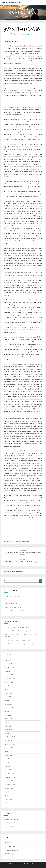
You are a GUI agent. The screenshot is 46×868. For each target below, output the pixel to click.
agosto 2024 (9, 708)
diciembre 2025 (10, 667)
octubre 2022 (9, 781)
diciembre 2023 (10, 733)
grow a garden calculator (13, 634)
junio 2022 (8, 795)
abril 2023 (8, 759)
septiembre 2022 (10, 784)
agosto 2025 (9, 682)
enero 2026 (8, 664)
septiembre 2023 (10, 744)
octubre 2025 (9, 675)
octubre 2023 (9, 741)
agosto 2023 (9, 748)
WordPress (27, 864)
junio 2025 (8, 689)
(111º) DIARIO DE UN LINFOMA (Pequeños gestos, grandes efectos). (23, 553)
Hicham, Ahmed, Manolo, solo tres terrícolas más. (20, 611)
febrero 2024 (9, 726)
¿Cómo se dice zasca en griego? (21, 631)
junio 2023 (8, 752)
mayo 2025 (8, 693)
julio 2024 (8, 711)
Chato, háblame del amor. (13, 607)
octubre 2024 (9, 704)
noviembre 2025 (10, 671)
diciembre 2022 (10, 773)
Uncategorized (25, 541)
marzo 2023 (9, 762)
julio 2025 (8, 686)
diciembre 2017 (10, 803)
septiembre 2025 (10, 678)
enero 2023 (8, 770)
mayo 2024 (8, 719)
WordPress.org (10, 854)
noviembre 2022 (10, 777)
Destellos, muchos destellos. (27, 644)
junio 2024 (8, 715)
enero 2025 (8, 700)
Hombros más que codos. (13, 596)
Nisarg (38, 864)
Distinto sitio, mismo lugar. (22, 640)
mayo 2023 (8, 755)
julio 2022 (8, 792)
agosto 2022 (9, 788)
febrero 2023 (9, 766)
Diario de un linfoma (13, 541)
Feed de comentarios (11, 850)
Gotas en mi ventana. (12, 603)
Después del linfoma (11, 819)
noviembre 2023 (10, 737)
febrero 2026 (9, 660)
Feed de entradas (10, 846)
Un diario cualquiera (11, 2)
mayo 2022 (8, 799)
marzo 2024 (9, 722)
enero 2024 (8, 730)
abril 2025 (8, 697)
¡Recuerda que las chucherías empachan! (17, 600)
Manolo (33, 34)
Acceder (7, 843)
